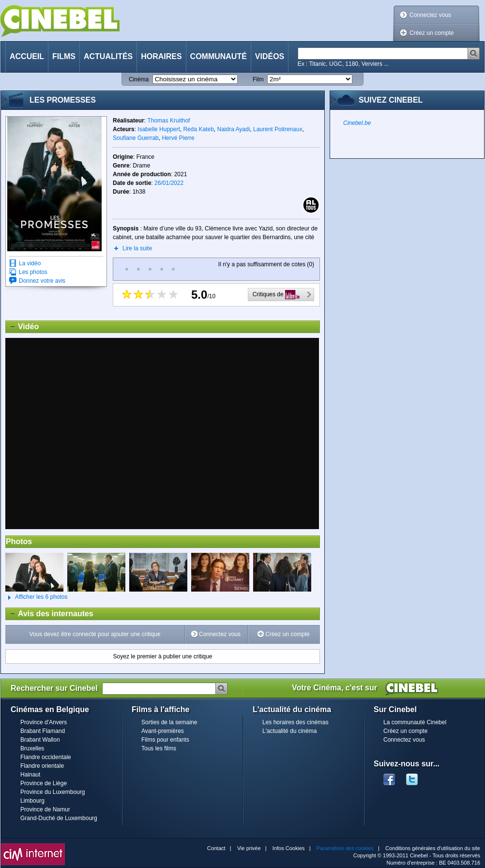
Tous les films (159, 748)
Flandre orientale (42, 766)
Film (258, 79)
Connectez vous (430, 15)
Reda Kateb (198, 129)
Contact (216, 848)
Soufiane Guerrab (136, 138)
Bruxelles (32, 748)
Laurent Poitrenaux (278, 129)
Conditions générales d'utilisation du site (433, 848)
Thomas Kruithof (168, 121)
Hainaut (30, 775)
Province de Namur (45, 809)
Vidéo (22, 327)
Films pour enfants (165, 740)
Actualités (108, 56)
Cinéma (139, 79)
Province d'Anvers (44, 722)
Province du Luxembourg (53, 792)
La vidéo (30, 263)
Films (64, 56)
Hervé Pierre (178, 138)
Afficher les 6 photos (37, 597)
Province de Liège (44, 783)
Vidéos (270, 56)
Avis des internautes (50, 614)
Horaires (161, 56)
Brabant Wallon (40, 740)
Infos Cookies (289, 848)
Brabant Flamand (43, 731)
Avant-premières (163, 731)
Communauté (219, 56)
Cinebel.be (357, 123)
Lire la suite (137, 248)
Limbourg (32, 801)
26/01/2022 (169, 183)
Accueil (27, 56)
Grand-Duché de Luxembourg (59, 818)
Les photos (33, 272)
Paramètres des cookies (345, 848)
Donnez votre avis (42, 281)
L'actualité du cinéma (289, 731)
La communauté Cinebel (415, 722)
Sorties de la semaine (169, 722)
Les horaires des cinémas (296, 722)
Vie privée (249, 848)
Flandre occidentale (46, 757)
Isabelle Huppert (159, 129)
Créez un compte (432, 33)
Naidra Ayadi (233, 129)
